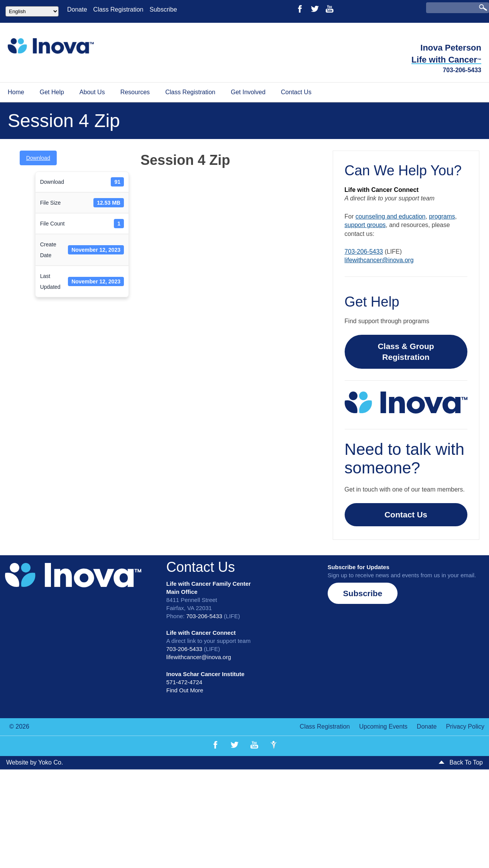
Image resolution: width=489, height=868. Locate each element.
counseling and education (390, 216)
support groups (365, 225)
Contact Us (296, 92)
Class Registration (118, 9)
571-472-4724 (184, 682)
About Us (92, 92)
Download (38, 158)
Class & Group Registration (406, 352)
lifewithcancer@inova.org (379, 260)
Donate (77, 9)
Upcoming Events (383, 726)
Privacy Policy (465, 726)
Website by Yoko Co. (35, 762)
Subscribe (163, 9)
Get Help (52, 92)
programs (442, 216)
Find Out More (185, 690)
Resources (135, 92)
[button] (363, 593)
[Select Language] (32, 11)
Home (16, 92)
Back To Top (461, 762)
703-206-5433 (462, 70)
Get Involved (248, 92)
